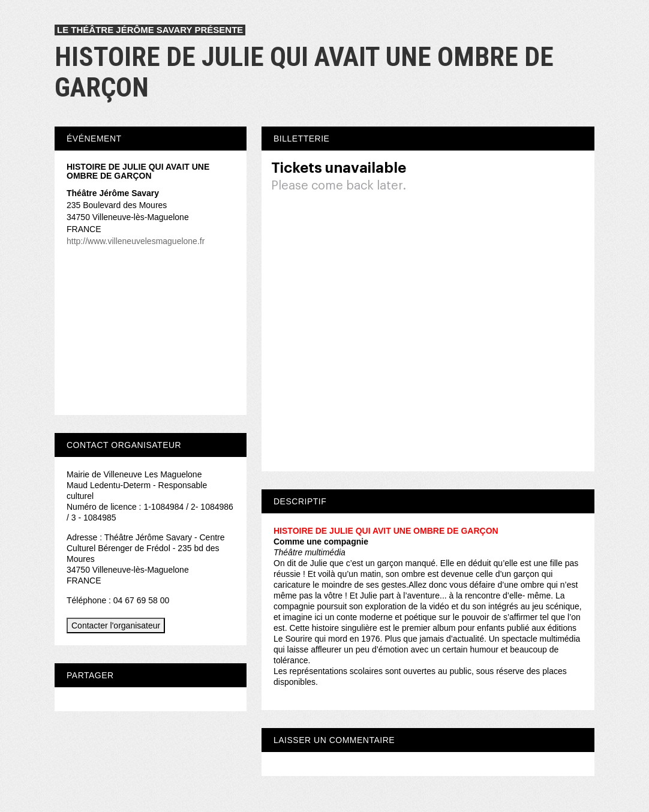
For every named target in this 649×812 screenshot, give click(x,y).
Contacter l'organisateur (116, 625)
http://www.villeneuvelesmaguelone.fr (136, 241)
